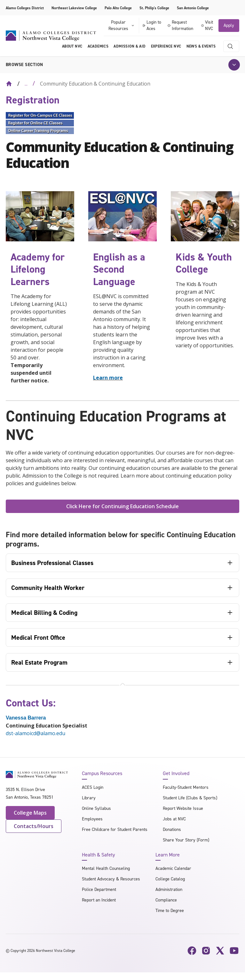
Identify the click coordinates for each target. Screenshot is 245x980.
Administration (169, 890)
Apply (229, 25)
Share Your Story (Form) (186, 840)
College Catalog (170, 879)
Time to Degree (170, 911)
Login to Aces (152, 25)
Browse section (24, 65)
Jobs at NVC (174, 819)
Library (89, 798)
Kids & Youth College (204, 263)
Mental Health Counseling (106, 868)
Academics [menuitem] (98, 46)
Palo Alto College (118, 8)
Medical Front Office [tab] (38, 637)
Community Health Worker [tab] (48, 588)
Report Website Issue (183, 808)
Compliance (166, 900)
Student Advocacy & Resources (111, 879)
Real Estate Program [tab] (39, 662)
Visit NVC (207, 25)
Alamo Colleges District (25, 8)
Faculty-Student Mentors (186, 787)
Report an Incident (99, 900)
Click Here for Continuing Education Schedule (122, 506)
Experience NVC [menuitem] (166, 46)
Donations (172, 829)
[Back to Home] (9, 84)
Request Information (180, 25)
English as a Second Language (119, 269)
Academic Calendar (173, 868)
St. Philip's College (154, 8)
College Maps (30, 813)
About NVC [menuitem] (72, 46)
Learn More (168, 855)
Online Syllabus (96, 808)
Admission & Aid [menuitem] (130, 46)
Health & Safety (98, 855)
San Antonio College (193, 8)
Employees (92, 819)
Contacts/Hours (34, 826)
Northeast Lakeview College (74, 8)
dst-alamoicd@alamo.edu (36, 733)
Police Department (99, 890)
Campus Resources (102, 773)
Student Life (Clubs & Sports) (190, 798)
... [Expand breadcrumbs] (26, 84)
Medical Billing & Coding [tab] (44, 613)
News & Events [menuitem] (201, 46)
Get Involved (176, 773)
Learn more (108, 378)
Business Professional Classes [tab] (52, 563)
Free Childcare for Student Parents (115, 829)
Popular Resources (122, 25)
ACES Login (93, 787)
